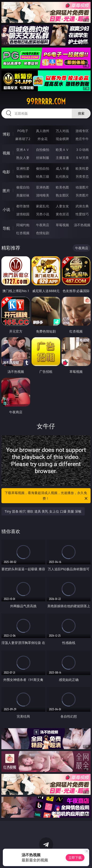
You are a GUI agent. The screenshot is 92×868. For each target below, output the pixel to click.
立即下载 (75, 858)
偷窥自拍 (23, 187)
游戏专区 (82, 131)
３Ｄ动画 (82, 150)
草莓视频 (62, 225)
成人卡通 (62, 168)
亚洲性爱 (23, 168)
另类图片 (82, 195)
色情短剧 (43, 233)
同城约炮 (23, 225)
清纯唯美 (43, 195)
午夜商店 (43, 225)
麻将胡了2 (23, 139)
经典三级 (43, 176)
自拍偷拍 (43, 150)
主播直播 (62, 158)
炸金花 (43, 139)
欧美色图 (62, 187)
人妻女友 (62, 206)
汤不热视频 (82, 225)
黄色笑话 (62, 214)
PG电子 (23, 131)
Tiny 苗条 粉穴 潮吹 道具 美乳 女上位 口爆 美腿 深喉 (43, 511)
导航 (6, 228)
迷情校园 (23, 214)
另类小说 (43, 214)
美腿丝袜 (23, 195)
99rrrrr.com (46, 101)
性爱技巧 (82, 214)
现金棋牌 (62, 139)
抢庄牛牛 (82, 139)
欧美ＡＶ (62, 150)
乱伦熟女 (62, 176)
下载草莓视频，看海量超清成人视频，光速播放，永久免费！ (46, 496)
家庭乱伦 (43, 206)
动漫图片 (82, 187)
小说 (6, 209)
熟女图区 (62, 195)
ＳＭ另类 (82, 158)
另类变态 (82, 176)
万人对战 (62, 131)
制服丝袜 (23, 176)
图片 (6, 191)
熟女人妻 (23, 158)
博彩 (6, 134)
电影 (6, 172)
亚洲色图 (43, 187)
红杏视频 (23, 233)
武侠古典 (82, 206)
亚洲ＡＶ (23, 150)
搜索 (81, 113)
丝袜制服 (43, 158)
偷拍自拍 (43, 168)
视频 (6, 153)
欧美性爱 (82, 168)
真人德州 (43, 131)
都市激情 (23, 206)
